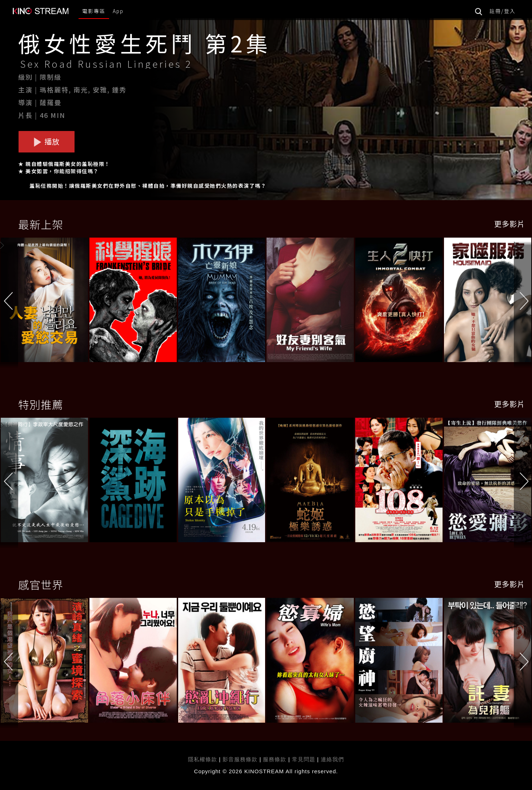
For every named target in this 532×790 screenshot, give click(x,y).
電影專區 (94, 11)
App (118, 11)
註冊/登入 (503, 11)
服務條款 (275, 759)
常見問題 (304, 759)
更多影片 (509, 224)
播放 (47, 141)
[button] (523, 301)
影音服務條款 (240, 759)
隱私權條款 (203, 759)
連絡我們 (332, 759)
